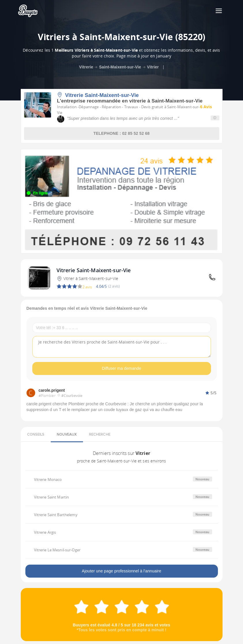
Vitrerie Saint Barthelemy (56, 515)
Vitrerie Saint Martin (52, 497)
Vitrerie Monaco (48, 479)
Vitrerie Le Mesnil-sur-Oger (57, 550)
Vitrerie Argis (45, 532)
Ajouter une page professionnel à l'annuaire (122, 571)
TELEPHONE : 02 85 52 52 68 (121, 133)
